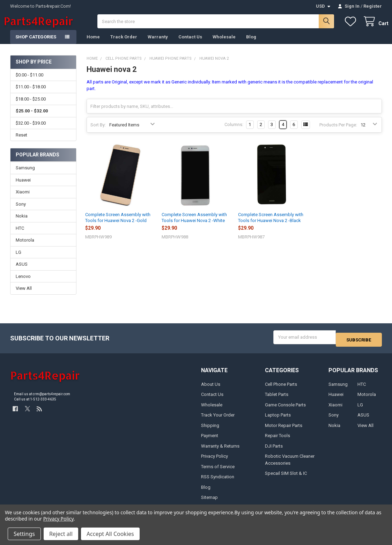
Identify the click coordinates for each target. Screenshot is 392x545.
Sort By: (98, 132)
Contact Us (190, 44)
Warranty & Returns (220, 450)
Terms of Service (218, 471)
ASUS (22, 271)
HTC (20, 235)
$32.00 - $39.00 (31, 130)
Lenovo (23, 283)
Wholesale (224, 44)
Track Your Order (218, 419)
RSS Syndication (218, 481)
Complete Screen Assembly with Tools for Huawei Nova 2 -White (194, 224)
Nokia (22, 223)
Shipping (210, 430)
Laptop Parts (278, 419)
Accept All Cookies (110, 534)
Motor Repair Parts (284, 430)
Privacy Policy (215, 461)
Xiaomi (23, 199)
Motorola (25, 247)
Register (373, 6)
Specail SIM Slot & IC (286, 478)
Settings (24, 534)
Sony (21, 211)
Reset (21, 142)
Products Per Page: (338, 132)
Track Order (124, 44)
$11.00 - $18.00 (31, 94)
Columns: (234, 131)
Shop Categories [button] (36, 44)
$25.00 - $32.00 (32, 118)
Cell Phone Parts (281, 389)
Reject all (61, 534)
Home (93, 44)
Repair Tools (278, 440)
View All (24, 295)
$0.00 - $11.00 (29, 82)
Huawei (23, 187)
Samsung (25, 175)
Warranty (158, 44)
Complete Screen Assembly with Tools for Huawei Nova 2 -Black (271, 224)
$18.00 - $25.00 (31, 106)
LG (19, 259)
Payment (210, 440)
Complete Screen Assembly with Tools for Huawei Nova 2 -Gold (118, 224)
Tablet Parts (277, 399)
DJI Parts (274, 450)
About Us (211, 389)
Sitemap (209, 502)
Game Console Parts (285, 409)
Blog (251, 44)
